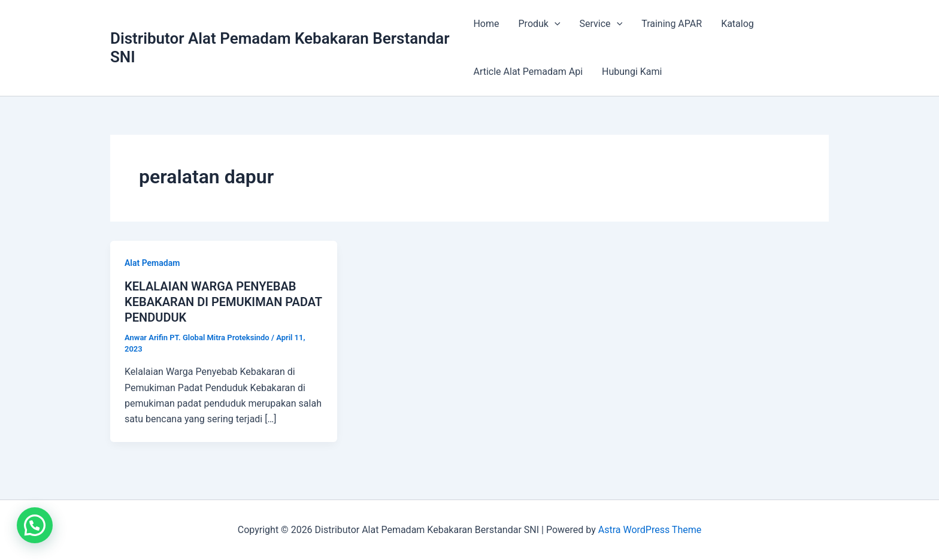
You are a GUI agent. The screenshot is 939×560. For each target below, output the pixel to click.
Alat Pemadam (152, 263)
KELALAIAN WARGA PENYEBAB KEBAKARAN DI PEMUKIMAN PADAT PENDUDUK (223, 302)
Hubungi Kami (632, 72)
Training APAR (672, 24)
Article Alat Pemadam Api (528, 72)
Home (486, 24)
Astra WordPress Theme (650, 530)
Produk (540, 24)
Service (601, 24)
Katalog (737, 24)
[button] (35, 525)
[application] (555, 24)
